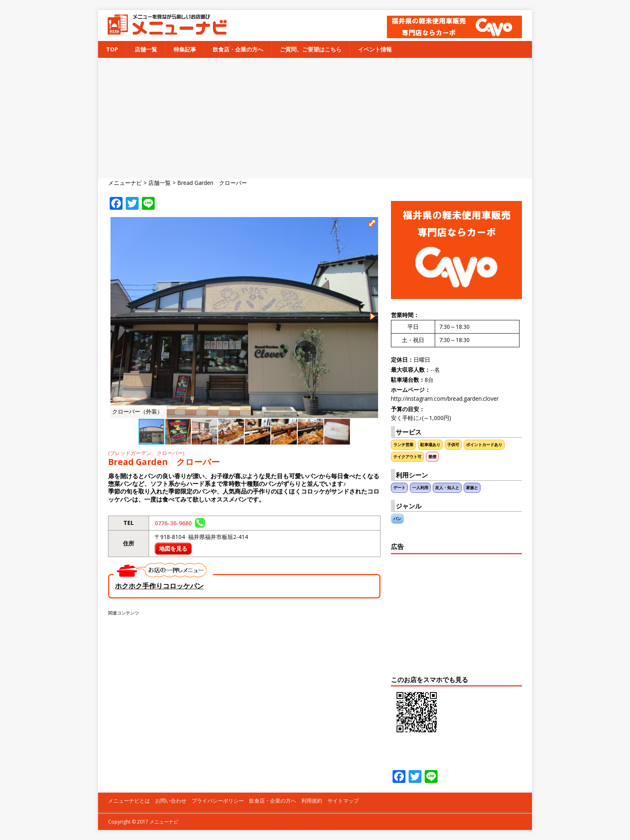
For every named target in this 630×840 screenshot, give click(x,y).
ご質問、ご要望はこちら (311, 49)
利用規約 (312, 801)
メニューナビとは (129, 801)
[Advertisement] (315, 118)
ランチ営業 (403, 445)
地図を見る (173, 548)
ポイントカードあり (484, 445)
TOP (112, 49)
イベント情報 (375, 49)
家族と (472, 488)
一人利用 (420, 488)
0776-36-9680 (180, 523)
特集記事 (185, 49)
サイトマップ (343, 801)
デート (399, 488)
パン (397, 519)
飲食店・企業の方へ (238, 49)
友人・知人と (447, 488)
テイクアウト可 (407, 457)
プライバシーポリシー (218, 801)
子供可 (453, 445)
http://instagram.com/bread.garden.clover (445, 398)
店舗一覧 (146, 49)
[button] (373, 224)
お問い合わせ (171, 801)
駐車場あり (430, 445)
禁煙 (432, 457)
